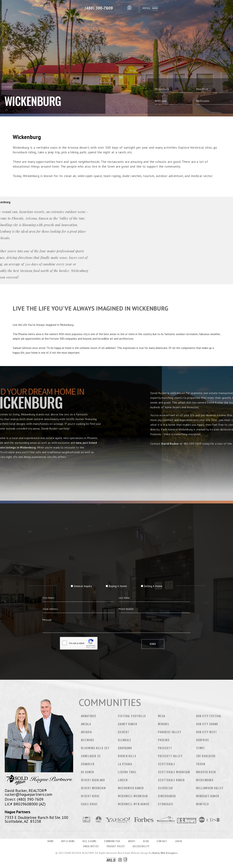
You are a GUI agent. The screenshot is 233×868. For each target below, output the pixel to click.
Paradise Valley (170, 732)
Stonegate (166, 804)
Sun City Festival (209, 716)
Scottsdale (167, 764)
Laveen (123, 780)
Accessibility (141, 846)
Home (51, 841)
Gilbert (124, 732)
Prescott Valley (170, 756)
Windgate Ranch (208, 796)
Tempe (201, 748)
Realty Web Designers (165, 853)
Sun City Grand (207, 724)
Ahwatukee (89, 716)
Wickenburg (205, 780)
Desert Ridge (90, 796)
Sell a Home (89, 841)
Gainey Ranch (128, 724)
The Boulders (206, 756)
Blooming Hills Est (95, 748)
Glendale (125, 740)
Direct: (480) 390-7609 (24, 799)
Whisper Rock (206, 772)
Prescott (165, 748)
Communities (112, 841)
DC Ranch (88, 772)
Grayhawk (125, 748)
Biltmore (88, 740)
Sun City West (207, 732)
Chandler (88, 764)
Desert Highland (93, 780)
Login (179, 841)
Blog (146, 841)
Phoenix (164, 740)
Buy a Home (68, 841)
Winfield (203, 804)
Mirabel (164, 724)
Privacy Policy (116, 846)
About (132, 841)
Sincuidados (167, 796)
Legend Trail (127, 772)
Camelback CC (91, 756)
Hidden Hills (127, 756)
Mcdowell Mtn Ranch (134, 804)
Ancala (86, 724)
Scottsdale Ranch (171, 780)
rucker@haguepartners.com (28, 794)
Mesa (162, 716)
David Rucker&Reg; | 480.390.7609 (100, 8)
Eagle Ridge (89, 804)
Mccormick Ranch (131, 788)
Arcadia (86, 732)
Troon (201, 764)
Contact (162, 841)
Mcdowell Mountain (133, 796)
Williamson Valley (210, 788)
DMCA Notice (91, 846)
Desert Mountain (93, 788)
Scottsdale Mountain (174, 772)
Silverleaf (166, 788)
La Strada (125, 764)
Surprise (203, 740)
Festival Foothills (132, 716)
